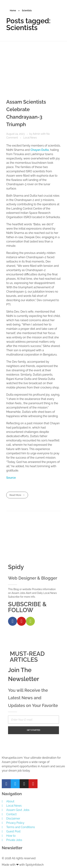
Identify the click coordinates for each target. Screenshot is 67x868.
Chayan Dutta (40, 150)
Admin (37, 134)
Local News (30, 138)
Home (13, 11)
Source (11, 478)
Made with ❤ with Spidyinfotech (23, 865)
